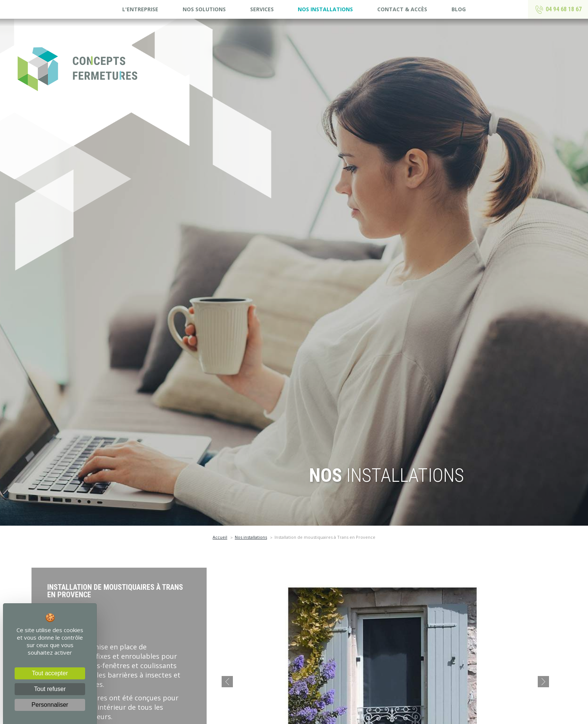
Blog (459, 9)
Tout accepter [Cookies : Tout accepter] (50, 673)
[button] (227, 682)
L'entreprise (140, 9)
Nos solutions (204, 9)
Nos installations (325, 9)
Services (262, 9)
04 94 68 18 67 (558, 10)
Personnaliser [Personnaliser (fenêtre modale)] (50, 705)
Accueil (220, 537)
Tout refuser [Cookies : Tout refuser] (50, 689)
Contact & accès (402, 9)
